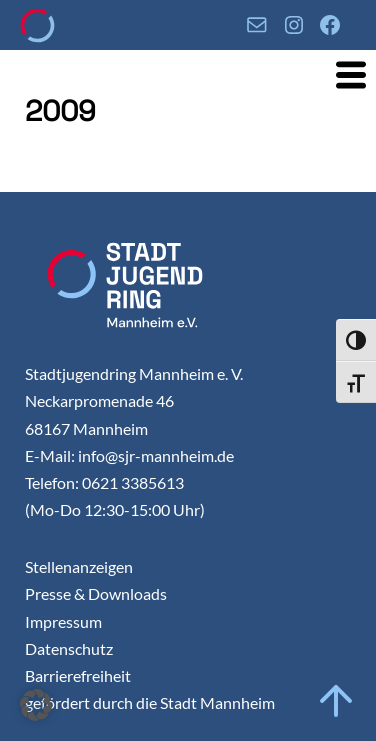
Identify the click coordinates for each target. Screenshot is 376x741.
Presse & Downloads (96, 593)
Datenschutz (69, 648)
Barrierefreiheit (78, 675)
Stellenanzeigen (79, 566)
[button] (36, 705)
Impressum (63, 621)
